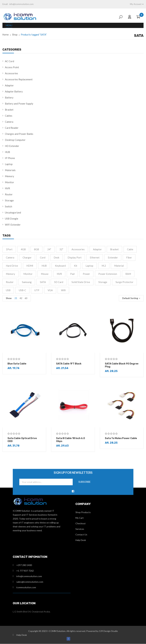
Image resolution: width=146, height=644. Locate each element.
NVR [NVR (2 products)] (59, 274)
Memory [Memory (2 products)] (10, 274)
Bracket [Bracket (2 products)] (114, 249)
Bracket (9, 110)
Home (6, 35)
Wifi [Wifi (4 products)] (63, 290)
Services (80, 529)
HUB (7, 152)
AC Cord (9, 61)
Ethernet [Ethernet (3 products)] (95, 257)
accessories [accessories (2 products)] (78, 249)
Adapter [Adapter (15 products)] (97, 249)
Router (9, 194)
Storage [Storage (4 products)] (103, 282)
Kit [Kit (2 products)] (76, 266)
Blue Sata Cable (17, 364)
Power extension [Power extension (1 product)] (108, 274)
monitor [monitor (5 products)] (28, 274)
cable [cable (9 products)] (130, 249)
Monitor (9, 182)
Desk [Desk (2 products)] (56, 257)
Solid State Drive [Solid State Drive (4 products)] (81, 282)
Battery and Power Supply (19, 104)
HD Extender (12, 146)
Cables (9, 116)
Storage (9, 200)
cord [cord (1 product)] (43, 257)
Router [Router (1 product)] (10, 282)
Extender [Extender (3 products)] (113, 257)
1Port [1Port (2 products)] (9, 249)
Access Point (12, 67)
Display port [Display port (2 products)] (75, 257)
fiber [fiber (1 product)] (129, 257)
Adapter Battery (14, 91)
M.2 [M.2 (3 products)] (104, 266)
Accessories (11, 73)
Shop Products (83, 512)
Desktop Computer (15, 140)
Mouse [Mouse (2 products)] (45, 274)
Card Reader (12, 128)
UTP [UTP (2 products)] (37, 290)
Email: (5, 4)
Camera (9, 122)
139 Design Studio (108, 631)
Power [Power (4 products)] (86, 274)
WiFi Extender (13, 225)
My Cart (80, 518)
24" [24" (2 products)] (49, 249)
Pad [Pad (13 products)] (72, 274)
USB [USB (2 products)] (8, 290)
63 (26, 298)
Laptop (9, 164)
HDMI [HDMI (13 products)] (30, 266)
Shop (15, 35)
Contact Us (81, 535)
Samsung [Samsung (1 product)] (27, 282)
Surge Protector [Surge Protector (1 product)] (124, 282)
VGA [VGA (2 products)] (50, 290)
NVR (7, 188)
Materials (10, 170)
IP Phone (10, 158)
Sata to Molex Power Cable (121, 438)
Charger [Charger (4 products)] (27, 257)
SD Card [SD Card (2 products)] (59, 282)
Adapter (9, 85)
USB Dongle (12, 219)
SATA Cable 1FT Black (69, 364)
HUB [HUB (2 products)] (44, 266)
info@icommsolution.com (21, 4)
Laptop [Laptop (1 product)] (89, 266)
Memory (9, 176)
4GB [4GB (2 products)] (23, 249)
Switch (9, 206)
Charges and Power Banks (19, 134)
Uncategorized (13, 212)
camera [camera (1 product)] (10, 257)
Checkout (81, 524)
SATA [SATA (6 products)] (43, 282)
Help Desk (81, 540)
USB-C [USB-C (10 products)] (22, 290)
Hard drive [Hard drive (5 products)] (12, 266)
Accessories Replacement (19, 79)
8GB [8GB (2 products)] (36, 249)
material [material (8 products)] (119, 266)
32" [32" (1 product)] (61, 249)
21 (16, 298)
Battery (9, 97)
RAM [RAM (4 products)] (128, 274)
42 (21, 298)
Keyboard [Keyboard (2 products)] (60, 266)
